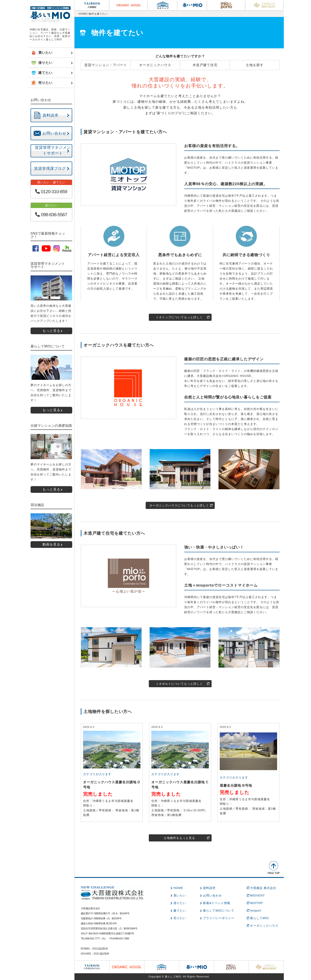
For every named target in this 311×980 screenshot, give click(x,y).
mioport (256, 911)
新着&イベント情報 (217, 903)
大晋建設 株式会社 (263, 888)
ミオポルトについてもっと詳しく (179, 684)
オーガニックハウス (264, 926)
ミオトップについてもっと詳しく (179, 317)
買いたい (180, 895)
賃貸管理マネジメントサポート (53, 150)
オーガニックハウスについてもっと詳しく (179, 505)
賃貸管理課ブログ (50, 168)
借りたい (180, 903)
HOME (83, 14)
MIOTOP (256, 903)
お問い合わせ (212, 895)
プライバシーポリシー (219, 918)
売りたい (180, 918)
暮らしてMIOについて (219, 911)
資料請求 (209, 888)
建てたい (180, 911)
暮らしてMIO (259, 918)
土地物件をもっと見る (179, 838)
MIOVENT (258, 895)
